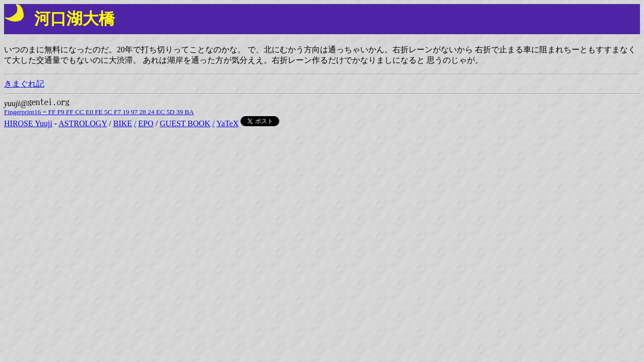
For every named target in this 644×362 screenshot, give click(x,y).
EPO (146, 123)
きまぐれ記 (24, 84)
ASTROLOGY (83, 123)
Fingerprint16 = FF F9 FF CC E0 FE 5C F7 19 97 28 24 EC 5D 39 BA (99, 112)
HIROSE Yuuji (28, 123)
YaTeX (227, 123)
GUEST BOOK (185, 123)
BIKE (123, 123)
